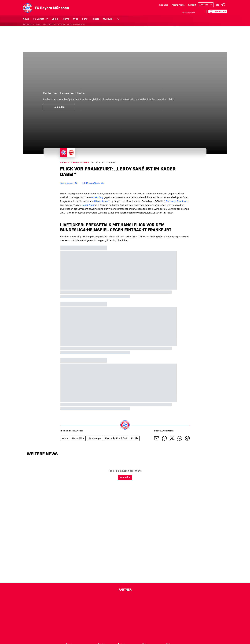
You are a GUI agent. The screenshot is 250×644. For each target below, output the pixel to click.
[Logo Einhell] (164, 612)
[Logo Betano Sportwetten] (83, 612)
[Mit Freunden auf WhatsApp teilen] (164, 438)
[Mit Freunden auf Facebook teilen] (187, 438)
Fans (85, 19)
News (26, 19)
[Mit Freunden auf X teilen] (172, 438)
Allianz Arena (178, 5)
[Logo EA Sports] (144, 612)
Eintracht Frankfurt (177, 201)
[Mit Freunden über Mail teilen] (157, 438)
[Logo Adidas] (107, 601)
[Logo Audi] (155, 601)
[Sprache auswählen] (206, 5)
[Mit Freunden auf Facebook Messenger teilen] (180, 438)
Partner (125, 589)
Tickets (95, 19)
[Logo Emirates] (83, 621)
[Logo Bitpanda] (103, 612)
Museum (108, 19)
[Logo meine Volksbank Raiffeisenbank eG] (125, 630)
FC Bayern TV (40, 19)
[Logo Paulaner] (111, 621)
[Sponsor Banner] (125, 39)
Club (76, 19)
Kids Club (164, 5)
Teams (66, 19)
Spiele (55, 19)
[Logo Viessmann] (165, 621)
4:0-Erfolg (97, 197)
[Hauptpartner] (201, 11)
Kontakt (192, 5)
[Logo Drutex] (125, 612)
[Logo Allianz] (130, 601)
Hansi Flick (88, 205)
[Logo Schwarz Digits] (138, 621)
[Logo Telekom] (91, 601)
